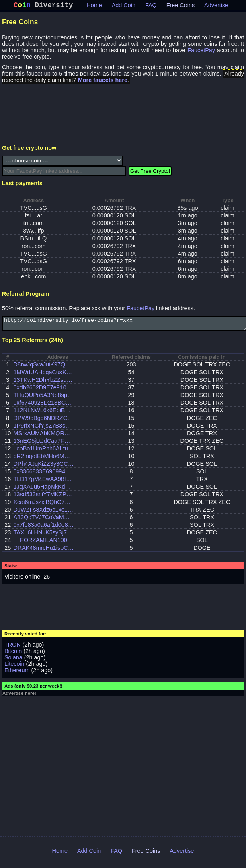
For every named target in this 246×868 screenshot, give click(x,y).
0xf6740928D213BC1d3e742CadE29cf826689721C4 (43, 407)
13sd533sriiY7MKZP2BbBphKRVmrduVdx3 (43, 498)
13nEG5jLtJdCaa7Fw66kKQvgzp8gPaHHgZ (43, 445)
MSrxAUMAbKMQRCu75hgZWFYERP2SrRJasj (43, 437)
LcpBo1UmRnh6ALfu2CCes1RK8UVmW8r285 (43, 452)
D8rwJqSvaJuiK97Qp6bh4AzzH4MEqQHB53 (43, 368)
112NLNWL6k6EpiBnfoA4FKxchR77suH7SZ (43, 414)
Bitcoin (13, 655)
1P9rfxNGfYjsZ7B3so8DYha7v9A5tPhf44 (43, 430)
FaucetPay (201, 52)
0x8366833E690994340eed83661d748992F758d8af (43, 475)
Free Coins (180, 7)
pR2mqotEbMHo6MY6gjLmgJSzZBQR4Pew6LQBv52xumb (43, 460)
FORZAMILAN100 (44, 544)
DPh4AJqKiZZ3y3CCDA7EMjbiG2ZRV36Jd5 (43, 468)
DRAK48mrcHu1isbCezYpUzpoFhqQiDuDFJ (43, 552)
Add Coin (124, 7)
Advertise (216, 7)
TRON (13, 649)
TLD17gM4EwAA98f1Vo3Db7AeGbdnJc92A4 (43, 483)
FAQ (151, 7)
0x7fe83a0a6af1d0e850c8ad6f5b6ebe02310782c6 (43, 529)
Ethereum (17, 674)
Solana (13, 661)
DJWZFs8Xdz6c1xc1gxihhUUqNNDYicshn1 (43, 514)
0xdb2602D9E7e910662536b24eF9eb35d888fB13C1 (43, 391)
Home (94, 7)
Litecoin (14, 668)
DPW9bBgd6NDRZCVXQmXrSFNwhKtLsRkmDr (43, 422)
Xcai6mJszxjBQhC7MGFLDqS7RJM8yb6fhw (43, 506)
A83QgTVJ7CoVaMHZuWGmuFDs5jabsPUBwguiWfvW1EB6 (43, 521)
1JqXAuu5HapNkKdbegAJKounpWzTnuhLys (43, 491)
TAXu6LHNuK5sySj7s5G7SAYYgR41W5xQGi (43, 536)
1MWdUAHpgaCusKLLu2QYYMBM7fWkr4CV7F (43, 376)
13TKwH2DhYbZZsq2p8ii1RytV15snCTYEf (43, 384)
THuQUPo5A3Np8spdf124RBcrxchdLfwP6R (43, 399)
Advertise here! (19, 697)
